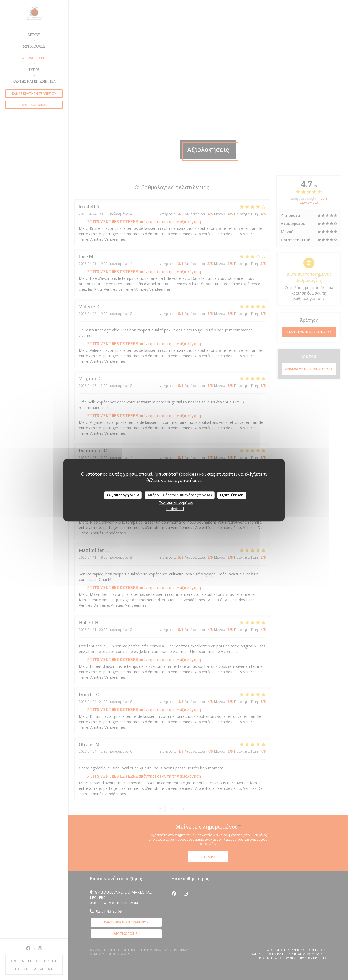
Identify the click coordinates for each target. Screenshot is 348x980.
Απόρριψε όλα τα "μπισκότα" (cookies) (180, 495)
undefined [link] (175, 509)
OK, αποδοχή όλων (123, 495)
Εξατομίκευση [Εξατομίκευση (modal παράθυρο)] (232, 495)
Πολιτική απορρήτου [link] (176, 502)
